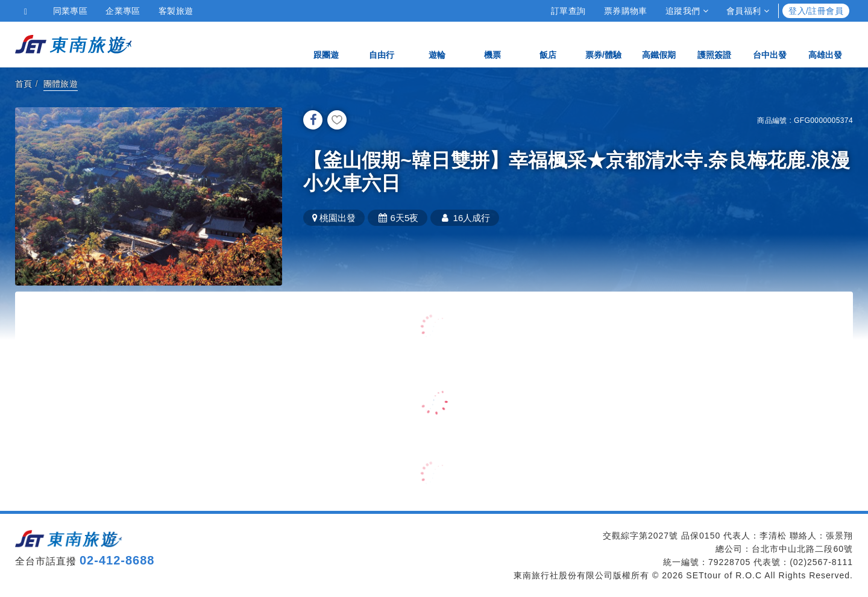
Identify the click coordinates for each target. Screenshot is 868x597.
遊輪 (437, 44)
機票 (492, 44)
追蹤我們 (687, 11)
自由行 (382, 44)
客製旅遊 (176, 11)
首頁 (24, 84)
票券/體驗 (603, 44)
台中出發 (770, 44)
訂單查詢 (568, 11)
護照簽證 (714, 44)
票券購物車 (626, 11)
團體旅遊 (61, 84)
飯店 (548, 44)
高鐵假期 (659, 44)
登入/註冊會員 (816, 11)
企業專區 (123, 11)
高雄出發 (825, 44)
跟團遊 (326, 44)
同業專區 (71, 11)
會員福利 (748, 11)
